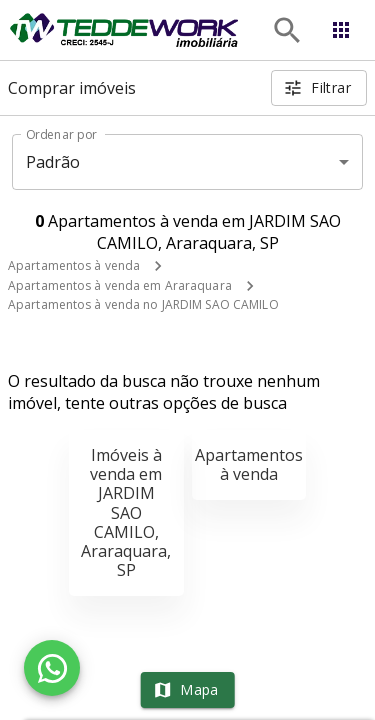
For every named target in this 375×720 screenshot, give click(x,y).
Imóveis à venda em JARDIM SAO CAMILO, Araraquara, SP (126, 512)
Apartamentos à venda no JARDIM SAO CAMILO (143, 304)
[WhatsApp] (52, 668)
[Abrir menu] (341, 30)
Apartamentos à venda (74, 265)
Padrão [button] (53, 162)
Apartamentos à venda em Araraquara (120, 285)
